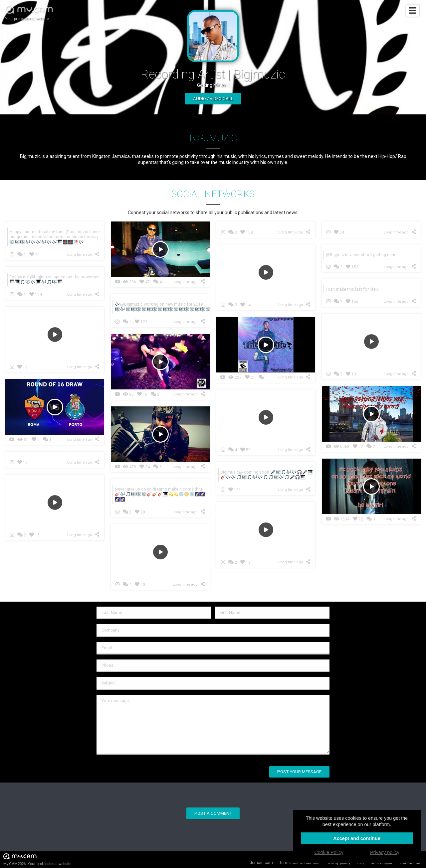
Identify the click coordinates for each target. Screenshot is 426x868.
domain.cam (261, 863)
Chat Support (382, 863)
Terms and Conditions (299, 863)
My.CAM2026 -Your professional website (37, 859)
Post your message (299, 772)
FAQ (360, 863)
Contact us (410, 863)
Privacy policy (338, 863)
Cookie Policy (329, 852)
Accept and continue (357, 838)
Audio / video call (213, 99)
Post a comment (213, 813)
